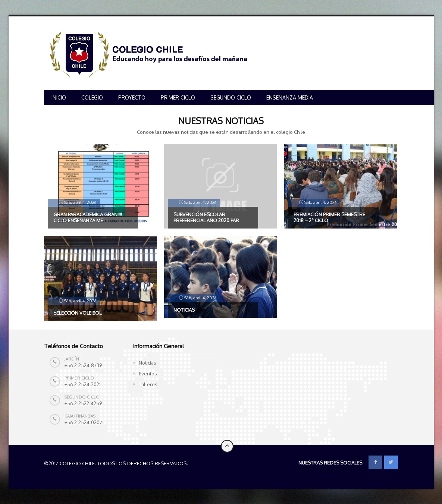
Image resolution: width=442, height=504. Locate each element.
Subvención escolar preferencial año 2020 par (206, 217)
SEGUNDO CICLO (231, 97)
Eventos (148, 374)
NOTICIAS (184, 310)
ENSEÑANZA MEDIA (290, 97)
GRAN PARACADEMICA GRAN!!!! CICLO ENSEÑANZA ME (88, 217)
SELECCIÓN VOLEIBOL (77, 313)
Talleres (148, 384)
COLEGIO (92, 97)
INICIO (59, 97)
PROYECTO (132, 97)
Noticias (148, 363)
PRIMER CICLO (178, 97)
